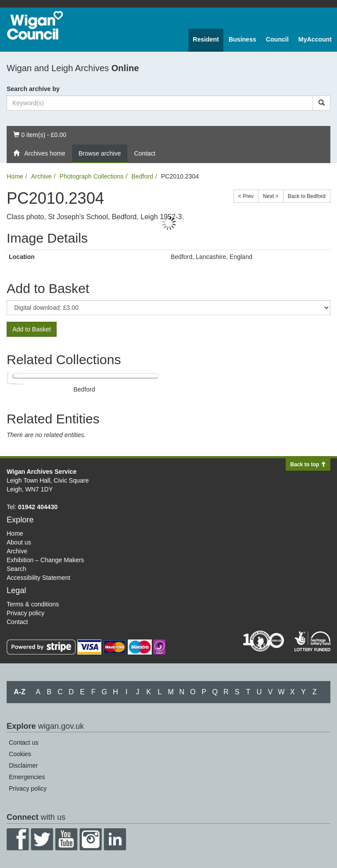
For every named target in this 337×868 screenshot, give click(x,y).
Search (16, 569)
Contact (145, 153)
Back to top (308, 464)
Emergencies (27, 777)
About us (19, 542)
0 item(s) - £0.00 (40, 134)
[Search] (322, 103)
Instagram (91, 839)
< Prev (246, 196)
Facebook (18, 839)
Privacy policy (26, 613)
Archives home (39, 153)
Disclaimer (23, 765)
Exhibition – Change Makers (45, 560)
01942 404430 (38, 507)
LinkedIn (115, 839)
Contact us (24, 742)
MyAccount (315, 39)
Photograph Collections (92, 176)
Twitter (42, 839)
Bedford (142, 176)
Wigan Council (35, 25)
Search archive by (33, 89)
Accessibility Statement (38, 578)
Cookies (20, 754)
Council (277, 39)
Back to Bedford (307, 196)
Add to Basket (32, 329)
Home (15, 176)
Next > (271, 196)
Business (242, 39)
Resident (206, 39)
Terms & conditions (33, 604)
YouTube (66, 839)
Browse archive (100, 153)
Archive (41, 176)
